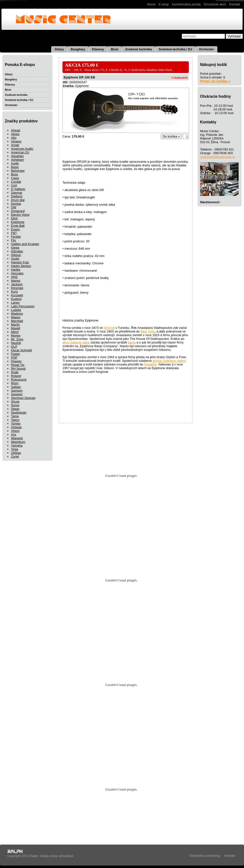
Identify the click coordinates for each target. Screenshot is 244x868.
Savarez (17, 394)
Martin (15, 325)
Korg (14, 292)
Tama (15, 416)
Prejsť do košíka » (215, 81)
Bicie (115, 49)
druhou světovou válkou (169, 361)
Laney (15, 303)
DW (14, 207)
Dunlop (16, 204)
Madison (17, 314)
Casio (15, 178)
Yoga (15, 449)
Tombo (16, 423)
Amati (15, 145)
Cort (14, 185)
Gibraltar (17, 251)
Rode (15, 372)
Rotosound (19, 380)
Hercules (17, 273)
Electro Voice (20, 215)
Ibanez (16, 281)
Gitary (59, 49)
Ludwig (16, 310)
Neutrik (16, 343)
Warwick (17, 438)
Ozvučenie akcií (215, 4)
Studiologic (19, 413)
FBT (14, 233)
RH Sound (18, 369)
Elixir (14, 218)
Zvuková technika (138, 49)
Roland (16, 376)
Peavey (16, 361)
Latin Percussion (23, 306)
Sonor (15, 405)
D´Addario (18, 189)
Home (151, 4)
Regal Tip (18, 365)
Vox (14, 434)
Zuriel (15, 456)
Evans (15, 229)
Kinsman (17, 288)
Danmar (17, 193)
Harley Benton (21, 266)
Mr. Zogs (17, 339)
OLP (14, 347)
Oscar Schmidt (21, 350)
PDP (14, 358)
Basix (15, 167)
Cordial (16, 182)
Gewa (15, 248)
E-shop (164, 4)
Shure (15, 402)
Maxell (16, 328)
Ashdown (17, 160)
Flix (13, 240)
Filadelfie (151, 364)
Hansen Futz (20, 262)
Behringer (18, 171)
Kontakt (234, 4)
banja (132, 342)
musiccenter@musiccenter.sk (218, 157)
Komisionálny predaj (186, 4)
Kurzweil (17, 295)
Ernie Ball (18, 226)
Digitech (17, 196)
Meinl (15, 332)
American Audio (22, 149)
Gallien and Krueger (25, 244)
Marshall (17, 321)
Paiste (15, 354)
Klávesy (98, 49)
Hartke (16, 270)
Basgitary (78, 49)
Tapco (15, 420)
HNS (14, 277)
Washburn (18, 442)
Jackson (17, 284)
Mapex (16, 317)
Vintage (16, 427)
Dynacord (18, 211)
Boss (15, 174)
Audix (15, 163)
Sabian (16, 387)
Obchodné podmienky (205, 856)
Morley (16, 336)
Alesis (15, 134)
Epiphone (18, 222)
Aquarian (17, 156)
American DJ (20, 152)
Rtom (15, 383)
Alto (14, 138)
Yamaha (17, 445)
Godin (15, 259)
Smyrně (109, 328)
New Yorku (148, 331)
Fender (16, 237)
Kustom (16, 299)
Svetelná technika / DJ (175, 49)
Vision (15, 431)
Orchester (206, 49)
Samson (17, 391)
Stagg (15, 409)
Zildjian (16, 453)
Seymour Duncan (23, 398)
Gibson (16, 255)
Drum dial (18, 200)
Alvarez (16, 141)
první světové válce (76, 342)
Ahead (16, 130)
